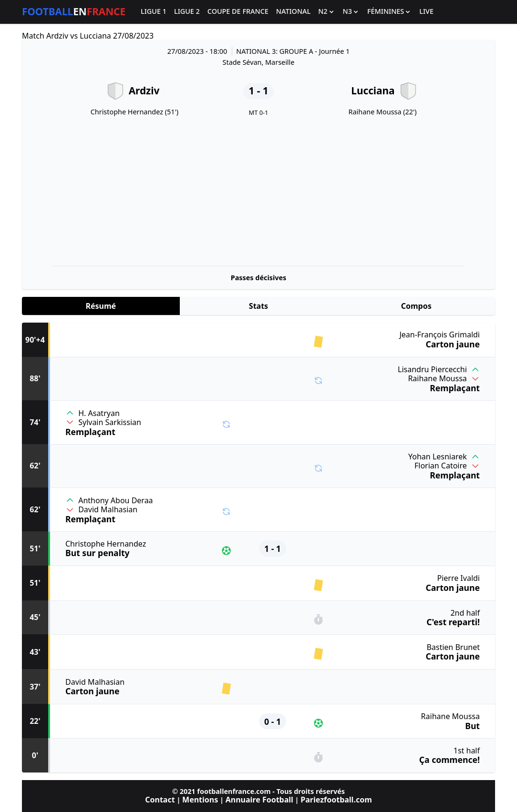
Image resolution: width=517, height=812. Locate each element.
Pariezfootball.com (336, 800)
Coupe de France (238, 12)
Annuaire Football (259, 800)
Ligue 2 (187, 12)
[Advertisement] (258, 192)
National (293, 12)
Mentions (200, 800)
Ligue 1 (154, 12)
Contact (160, 800)
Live (426, 12)
